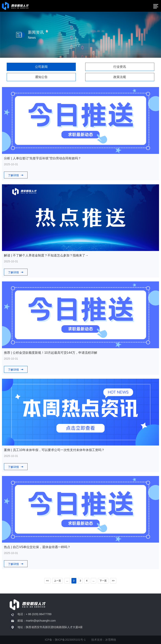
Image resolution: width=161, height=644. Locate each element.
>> (113, 581)
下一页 (103, 581)
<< (47, 581)
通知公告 (41, 77)
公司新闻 (41, 67)
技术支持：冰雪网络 (104, 640)
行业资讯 (120, 67)
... (67, 581)
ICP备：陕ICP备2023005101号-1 (65, 640)
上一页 (57, 581)
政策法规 (120, 77)
